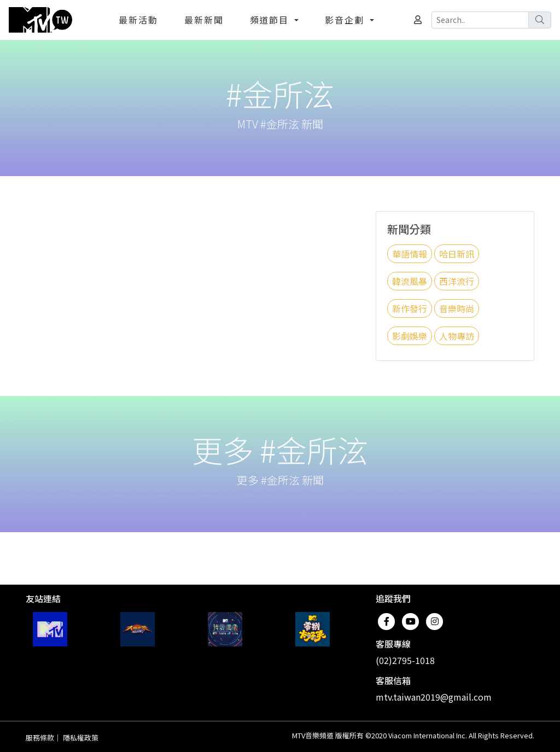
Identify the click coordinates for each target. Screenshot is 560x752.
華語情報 (410, 254)
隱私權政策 (81, 738)
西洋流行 (457, 281)
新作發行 (410, 308)
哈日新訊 (457, 254)
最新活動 (138, 20)
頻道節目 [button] (271, 20)
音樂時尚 (457, 308)
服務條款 (40, 738)
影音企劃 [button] (346, 20)
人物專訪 (457, 336)
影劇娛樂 (410, 336)
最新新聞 (204, 20)
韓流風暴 (410, 281)
